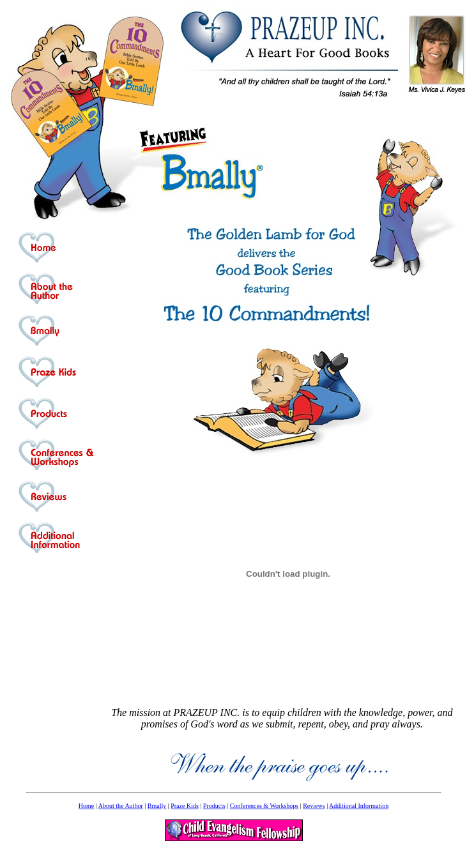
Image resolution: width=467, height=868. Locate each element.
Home (86, 806)
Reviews (314, 806)
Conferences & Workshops (264, 806)
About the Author (121, 806)
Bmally (157, 806)
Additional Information (359, 806)
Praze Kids (185, 806)
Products (214, 806)
